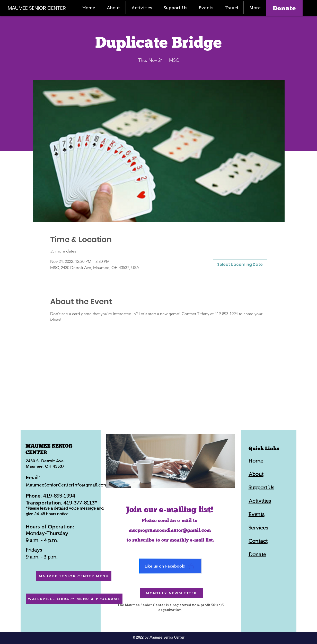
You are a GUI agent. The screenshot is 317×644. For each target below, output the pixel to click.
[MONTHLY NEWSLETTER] (171, 593)
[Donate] (284, 8)
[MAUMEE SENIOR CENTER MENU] (74, 576)
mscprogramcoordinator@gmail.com (170, 530)
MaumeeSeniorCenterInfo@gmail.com (67, 485)
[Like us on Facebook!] (170, 566)
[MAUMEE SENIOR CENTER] (40, 8)
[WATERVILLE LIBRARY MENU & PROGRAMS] (74, 599)
